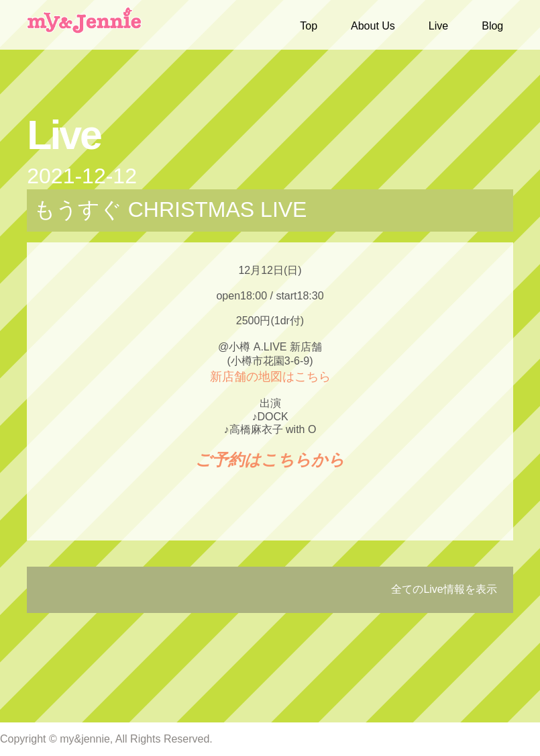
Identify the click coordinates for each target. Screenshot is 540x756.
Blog (492, 26)
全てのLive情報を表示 (444, 589)
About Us (373, 26)
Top (309, 26)
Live (438, 26)
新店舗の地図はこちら (270, 377)
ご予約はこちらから (270, 460)
